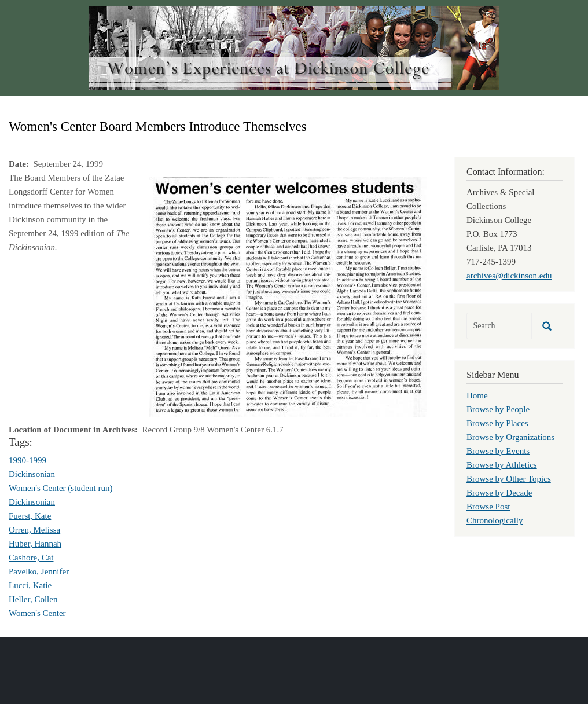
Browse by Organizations (510, 437)
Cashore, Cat (31, 558)
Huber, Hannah (35, 544)
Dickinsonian (32, 474)
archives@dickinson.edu (509, 276)
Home (477, 395)
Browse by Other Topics (509, 479)
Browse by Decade (499, 493)
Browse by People (498, 409)
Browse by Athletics (502, 465)
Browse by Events (498, 451)
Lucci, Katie (30, 585)
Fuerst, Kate (30, 516)
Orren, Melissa (34, 530)
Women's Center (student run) (60, 488)
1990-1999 (27, 460)
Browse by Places (497, 423)
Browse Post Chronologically (495, 514)
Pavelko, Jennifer (39, 571)
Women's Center (37, 613)
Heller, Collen (33, 599)
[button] (288, 296)
